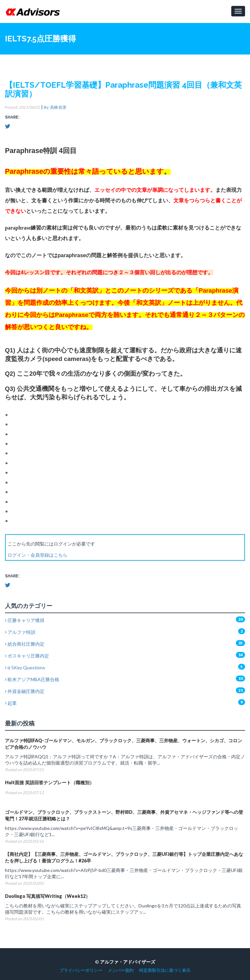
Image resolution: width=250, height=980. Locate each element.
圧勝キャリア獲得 (25, 620)
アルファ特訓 (20, 632)
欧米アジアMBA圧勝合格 (32, 679)
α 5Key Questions (25, 668)
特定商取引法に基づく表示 (165, 970)
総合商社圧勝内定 (25, 644)
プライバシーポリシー (81, 970)
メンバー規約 (121, 970)
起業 (11, 703)
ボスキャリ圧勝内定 (27, 656)
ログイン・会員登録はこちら (37, 555)
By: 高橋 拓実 (55, 107)
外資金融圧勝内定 (25, 691)
